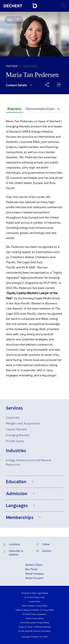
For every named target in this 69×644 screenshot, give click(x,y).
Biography (14, 109)
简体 (10, 20)
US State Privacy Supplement (35, 614)
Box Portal (31, 569)
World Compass (35, 574)
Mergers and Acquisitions (23, 423)
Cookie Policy (34, 601)
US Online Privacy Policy (34, 597)
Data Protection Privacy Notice (34, 606)
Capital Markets (16, 429)
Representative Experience (44, 109)
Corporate (13, 418)
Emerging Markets (18, 435)
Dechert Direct (34, 565)
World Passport (34, 578)
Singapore (30, 66)
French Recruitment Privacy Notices (35, 623)
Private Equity (15, 441)
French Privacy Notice (35, 618)
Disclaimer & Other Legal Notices (35, 593)
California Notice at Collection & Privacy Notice (35, 610)
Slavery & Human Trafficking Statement (35, 627)
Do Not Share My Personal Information (35, 631)
